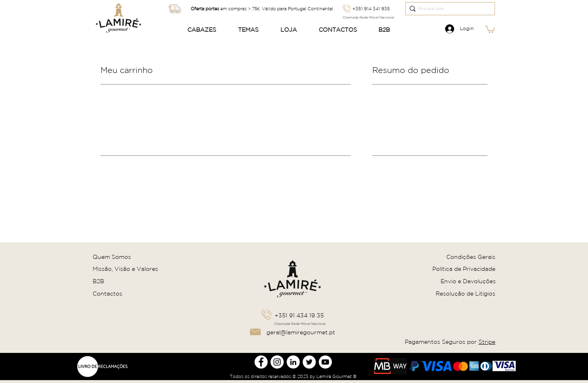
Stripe (487, 342)
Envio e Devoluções (468, 281)
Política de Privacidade (464, 269)
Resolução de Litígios (465, 294)
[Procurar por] (447, 9)
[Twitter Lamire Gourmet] (309, 362)
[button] (206, 30)
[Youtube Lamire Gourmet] (325, 362)
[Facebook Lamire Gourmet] (261, 362)
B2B (98, 281)
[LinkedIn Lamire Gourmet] (293, 362)
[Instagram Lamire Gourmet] (277, 362)
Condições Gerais (471, 257)
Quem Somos (112, 257)
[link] (490, 29)
